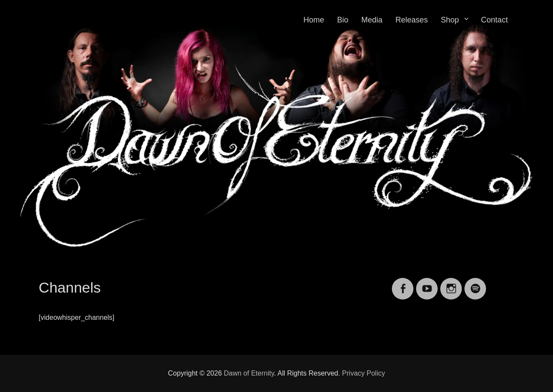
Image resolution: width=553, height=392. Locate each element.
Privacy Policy (364, 373)
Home (314, 20)
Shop (450, 20)
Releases (412, 20)
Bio (343, 20)
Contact (494, 20)
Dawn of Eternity (249, 373)
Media (372, 20)
